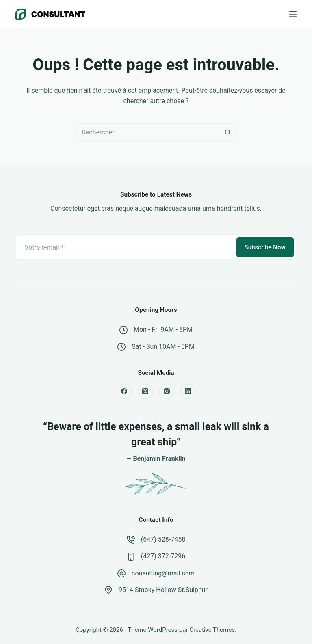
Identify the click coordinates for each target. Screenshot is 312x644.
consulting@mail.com (163, 573)
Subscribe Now (265, 247)
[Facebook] (124, 391)
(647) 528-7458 (163, 539)
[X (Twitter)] (145, 391)
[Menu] (293, 14)
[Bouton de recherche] (228, 132)
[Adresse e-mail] (125, 247)
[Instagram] (167, 391)
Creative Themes (212, 630)
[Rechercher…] (147, 132)
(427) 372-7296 (163, 556)
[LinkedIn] (188, 391)
